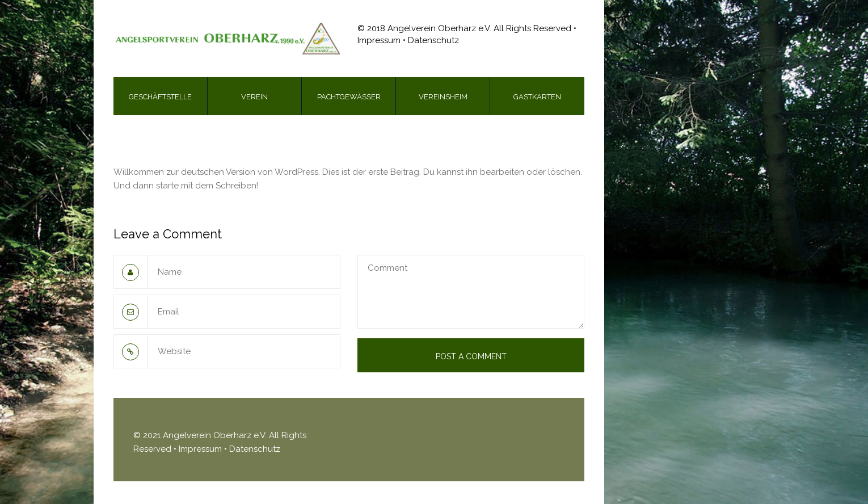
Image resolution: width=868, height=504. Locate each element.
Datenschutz (255, 449)
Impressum (201, 449)
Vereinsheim (443, 97)
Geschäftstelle (160, 97)
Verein (254, 97)
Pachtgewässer (349, 97)
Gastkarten (537, 97)
